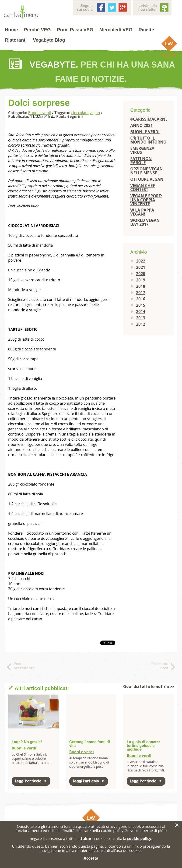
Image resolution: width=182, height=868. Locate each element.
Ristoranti (16, 40)
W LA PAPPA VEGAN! (142, 212)
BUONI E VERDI (145, 132)
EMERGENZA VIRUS (142, 150)
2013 (141, 318)
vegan (95, 113)
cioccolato (80, 113)
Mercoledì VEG (116, 30)
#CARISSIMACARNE (149, 119)
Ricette (146, 30)
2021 (141, 267)
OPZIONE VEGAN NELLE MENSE (146, 171)
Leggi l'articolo (31, 781)
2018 (141, 286)
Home (11, 30)
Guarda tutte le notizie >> (149, 687)
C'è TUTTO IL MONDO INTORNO (148, 140)
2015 (141, 305)
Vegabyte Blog (49, 40)
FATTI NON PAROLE (141, 161)
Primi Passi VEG (75, 30)
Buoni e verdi (40, 113)
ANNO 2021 (141, 125)
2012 (141, 324)
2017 (141, 293)
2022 (141, 261)
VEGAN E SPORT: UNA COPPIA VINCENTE (146, 200)
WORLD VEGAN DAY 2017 (145, 222)
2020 (141, 274)
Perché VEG (37, 30)
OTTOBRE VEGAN (147, 179)
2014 (141, 312)
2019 (141, 280)
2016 (141, 299)
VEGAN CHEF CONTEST (143, 187)
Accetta (91, 858)
